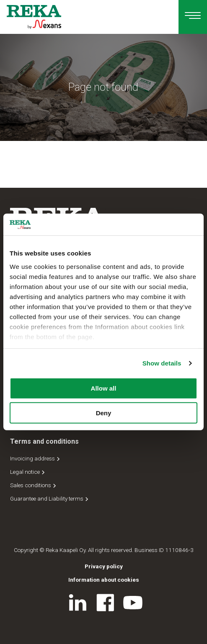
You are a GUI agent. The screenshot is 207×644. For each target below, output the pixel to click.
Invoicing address (36, 458)
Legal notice (28, 472)
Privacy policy (104, 566)
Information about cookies (104, 580)
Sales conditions (34, 485)
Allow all (104, 388)
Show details (162, 363)
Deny (104, 413)
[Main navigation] (193, 17)
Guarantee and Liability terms (50, 498)
